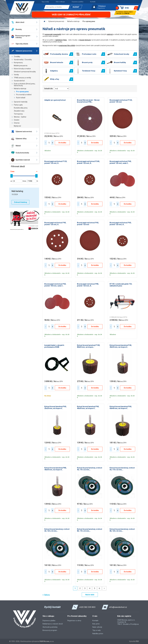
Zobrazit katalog (20, 202)
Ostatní (17, 120)
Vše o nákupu (60, 2)
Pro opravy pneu (22, 92)
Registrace (101, 8)
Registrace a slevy (74, 621)
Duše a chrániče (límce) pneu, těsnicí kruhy (25, 85)
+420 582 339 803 (87, 607)
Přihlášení (102, 6)
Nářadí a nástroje (20, 89)
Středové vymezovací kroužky (25, 72)
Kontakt (93, 2)
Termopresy (18, 114)
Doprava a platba (78, 2)
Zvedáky (17, 57)
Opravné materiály (21, 102)
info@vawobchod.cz (118, 607)
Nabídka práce (98, 634)
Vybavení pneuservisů (56, 21)
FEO (137, 641)
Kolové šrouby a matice (22, 69)
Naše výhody (97, 627)
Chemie (17, 123)
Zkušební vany (19, 111)
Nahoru (47, 595)
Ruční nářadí (21, 98)
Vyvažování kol (19, 81)
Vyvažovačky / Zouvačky (23, 60)
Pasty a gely (18, 105)
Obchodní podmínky (50, 627)
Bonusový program (50, 630)
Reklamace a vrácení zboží (53, 624)
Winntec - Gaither (20, 117)
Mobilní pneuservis (21, 66)
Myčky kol (17, 126)
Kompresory (18, 63)
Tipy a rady (45, 2)
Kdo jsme (96, 624)
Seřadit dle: (49, 89)
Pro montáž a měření (24, 95)
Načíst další (90, 595)
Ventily (16, 75)
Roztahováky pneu (21, 108)
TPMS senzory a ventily (22, 78)
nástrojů (110, 34)
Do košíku (62, 143)
